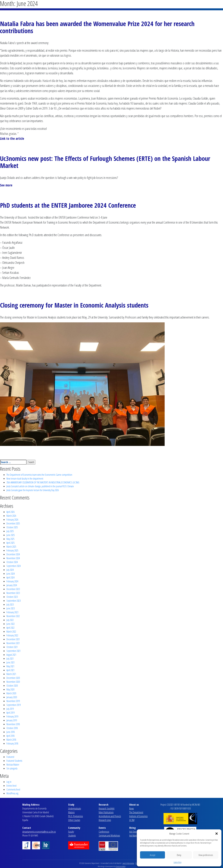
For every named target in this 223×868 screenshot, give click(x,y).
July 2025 (10, 531)
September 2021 (14, 651)
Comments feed (13, 790)
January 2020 (12, 697)
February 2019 (12, 716)
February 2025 (12, 550)
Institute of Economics (138, 816)
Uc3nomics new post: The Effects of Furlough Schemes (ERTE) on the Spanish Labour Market (105, 162)
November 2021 (13, 643)
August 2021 (11, 655)
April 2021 (10, 670)
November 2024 (13, 558)
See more (6, 185)
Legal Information (128, 863)
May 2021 (10, 666)
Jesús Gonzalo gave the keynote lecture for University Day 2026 (33, 490)
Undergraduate (75, 808)
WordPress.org (12, 793)
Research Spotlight (107, 808)
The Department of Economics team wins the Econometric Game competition (39, 475)
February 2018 (12, 743)
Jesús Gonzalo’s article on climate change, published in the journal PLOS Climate (40, 486)
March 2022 (11, 632)
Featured (10, 757)
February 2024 (12, 581)
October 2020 (12, 686)
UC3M (132, 820)
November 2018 (13, 724)
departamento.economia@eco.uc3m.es (39, 832)
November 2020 (13, 682)
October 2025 (12, 527)
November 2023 (13, 593)
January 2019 (12, 720)
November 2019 (13, 701)
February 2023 (12, 612)
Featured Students (14, 761)
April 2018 (10, 736)
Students (72, 836)
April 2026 (10, 512)
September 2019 (14, 705)
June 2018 (11, 732)
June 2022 (11, 624)
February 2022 (12, 635)
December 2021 (13, 639)
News (132, 808)
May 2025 (10, 539)
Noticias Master (13, 765)
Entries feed (11, 786)
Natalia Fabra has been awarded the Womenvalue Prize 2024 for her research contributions (97, 27)
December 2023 (13, 589)
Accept (152, 855)
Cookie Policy (178, 862)
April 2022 (10, 628)
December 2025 (13, 523)
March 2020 (11, 693)
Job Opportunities (137, 832)
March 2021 (11, 674)
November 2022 (13, 616)
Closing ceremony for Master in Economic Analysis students (74, 305)
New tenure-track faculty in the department (25, 479)
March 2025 (11, 547)
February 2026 (12, 520)
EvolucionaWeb (121, 866)
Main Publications (106, 812)
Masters (71, 812)
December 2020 (13, 678)
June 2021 (11, 662)
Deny (179, 855)
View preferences (206, 855)
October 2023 (12, 597)
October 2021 (12, 647)
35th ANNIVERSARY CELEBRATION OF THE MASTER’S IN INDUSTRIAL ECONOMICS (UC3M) (43, 482)
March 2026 (11, 516)
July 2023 (10, 605)
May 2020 (10, 689)
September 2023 (14, 601)
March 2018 (11, 740)
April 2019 (10, 713)
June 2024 (11, 574)
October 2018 (12, 728)
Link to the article (12, 139)
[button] (217, 834)
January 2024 (12, 585)
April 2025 (10, 543)
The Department (136, 812)
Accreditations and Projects (110, 816)
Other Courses (74, 820)
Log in (9, 782)
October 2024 (12, 562)
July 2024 (10, 570)
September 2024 (14, 566)
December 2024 (13, 554)
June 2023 (11, 608)
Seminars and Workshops (109, 836)
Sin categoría (12, 768)
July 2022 (10, 620)
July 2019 (10, 709)
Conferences (104, 832)
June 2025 (11, 535)
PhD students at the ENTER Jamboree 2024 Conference (68, 205)
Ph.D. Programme (76, 816)
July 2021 (10, 659)
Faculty (71, 832)
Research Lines (105, 820)
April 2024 (10, 577)
